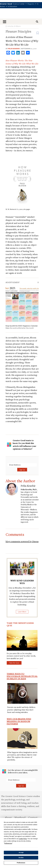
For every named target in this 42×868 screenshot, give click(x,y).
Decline (21, 858)
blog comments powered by (22, 541)
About (8, 817)
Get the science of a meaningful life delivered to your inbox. (20, 771)
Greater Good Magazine (21, 15)
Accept (21, 853)
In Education (12, 6)
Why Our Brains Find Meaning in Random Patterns (19, 721)
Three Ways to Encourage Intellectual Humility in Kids (22, 676)
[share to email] (23, 53)
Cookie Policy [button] (23, 839)
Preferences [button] (8, 843)
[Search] (37, 22)
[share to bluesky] (13, 53)
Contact (33, 817)
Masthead (20, 817)
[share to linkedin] (18, 53)
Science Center (19, 4)
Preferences (21, 863)
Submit (2, 782)
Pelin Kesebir (14, 49)
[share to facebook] (8, 53)
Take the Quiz (14, 663)
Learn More (22, 612)
